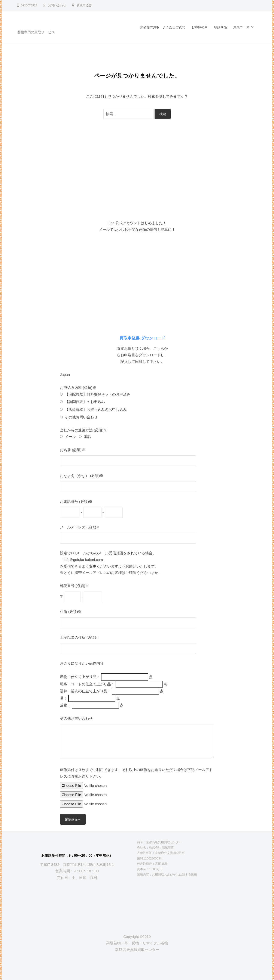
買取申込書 (84, 5)
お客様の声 (200, 27)
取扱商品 (220, 27)
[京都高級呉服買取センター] (77, 904)
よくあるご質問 (174, 27)
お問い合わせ (57, 5)
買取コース (241, 27)
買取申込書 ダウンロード (142, 338)
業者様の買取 (150, 27)
